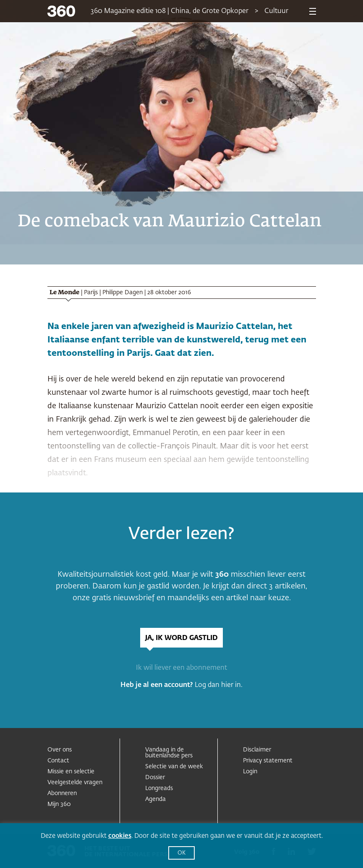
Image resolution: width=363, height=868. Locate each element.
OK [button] (181, 853)
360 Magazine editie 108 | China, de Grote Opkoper (170, 11)
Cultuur (276, 11)
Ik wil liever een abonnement (181, 668)
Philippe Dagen (123, 293)
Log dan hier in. (219, 685)
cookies (120, 836)
